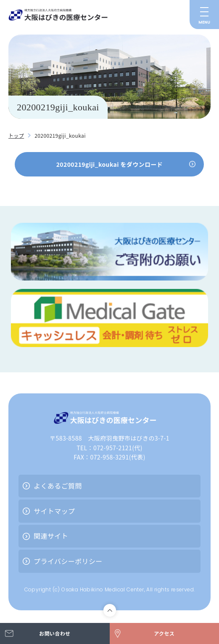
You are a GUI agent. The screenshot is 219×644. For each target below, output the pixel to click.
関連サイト (51, 536)
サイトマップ (54, 511)
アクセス (164, 633)
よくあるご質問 (58, 486)
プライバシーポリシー (68, 561)
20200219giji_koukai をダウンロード (110, 164)
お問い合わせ (55, 633)
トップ (16, 135)
